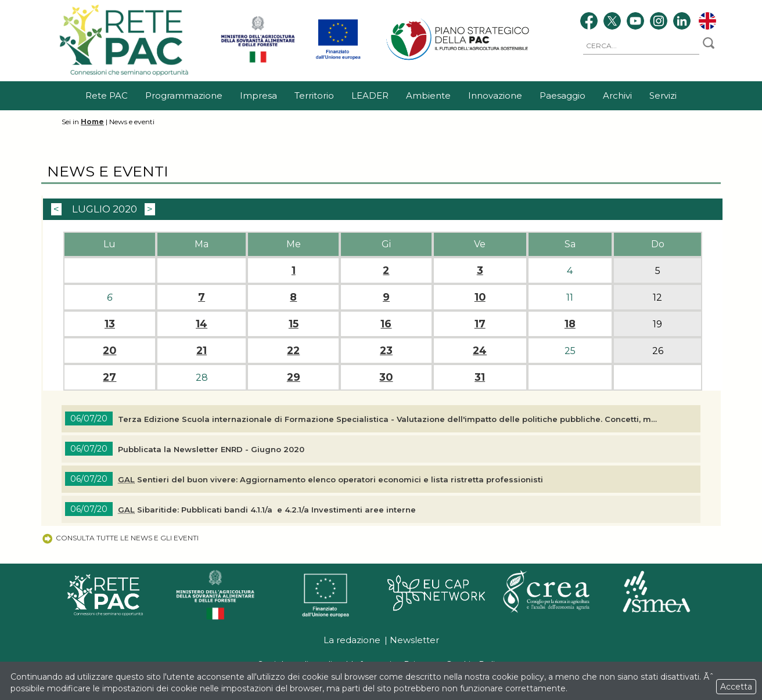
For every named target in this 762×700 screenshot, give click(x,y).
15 (294, 324)
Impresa (258, 95)
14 (202, 324)
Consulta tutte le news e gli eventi (120, 538)
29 (294, 377)
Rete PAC (107, 95)
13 (110, 324)
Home (92, 122)
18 (570, 324)
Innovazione (495, 95)
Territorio (314, 95)
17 (480, 324)
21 (202, 351)
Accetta (736, 687)
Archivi (617, 95)
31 (480, 377)
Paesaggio (562, 95)
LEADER (370, 95)
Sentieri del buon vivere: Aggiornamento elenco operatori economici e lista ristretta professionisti (330, 479)
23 (386, 351)
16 (386, 324)
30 (386, 377)
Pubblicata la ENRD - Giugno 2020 (211, 449)
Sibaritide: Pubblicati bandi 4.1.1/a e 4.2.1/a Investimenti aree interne (267, 510)
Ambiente (428, 95)
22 (293, 351)
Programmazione (184, 95)
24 (480, 351)
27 (109, 377)
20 (109, 351)
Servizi (663, 95)
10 (480, 297)
